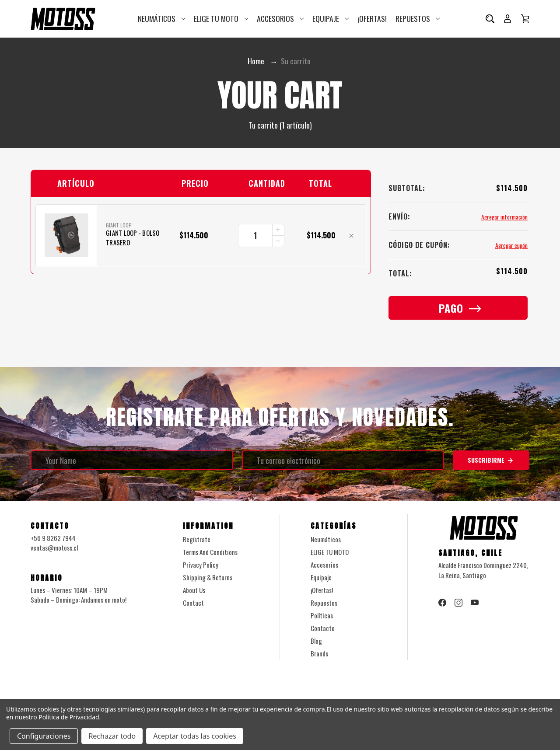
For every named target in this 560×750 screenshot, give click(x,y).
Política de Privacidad (69, 717)
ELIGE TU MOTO (221, 19)
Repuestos (418, 19)
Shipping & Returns (208, 578)
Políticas (322, 616)
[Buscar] (490, 19)
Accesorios (280, 19)
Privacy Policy (201, 565)
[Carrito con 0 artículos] (525, 18)
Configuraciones (44, 736)
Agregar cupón (511, 246)
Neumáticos (161, 19)
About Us (194, 590)
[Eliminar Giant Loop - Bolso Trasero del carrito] (351, 237)
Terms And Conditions (210, 552)
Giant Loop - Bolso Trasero (133, 238)
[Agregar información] (504, 217)
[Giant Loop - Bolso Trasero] (261, 236)
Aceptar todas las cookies (195, 736)
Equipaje (331, 19)
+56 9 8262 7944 (53, 538)
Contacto (323, 628)
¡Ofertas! (372, 19)
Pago (458, 308)
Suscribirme (491, 460)
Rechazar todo (112, 736)
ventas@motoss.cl (54, 548)
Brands (319, 654)
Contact (193, 603)
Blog (316, 641)
